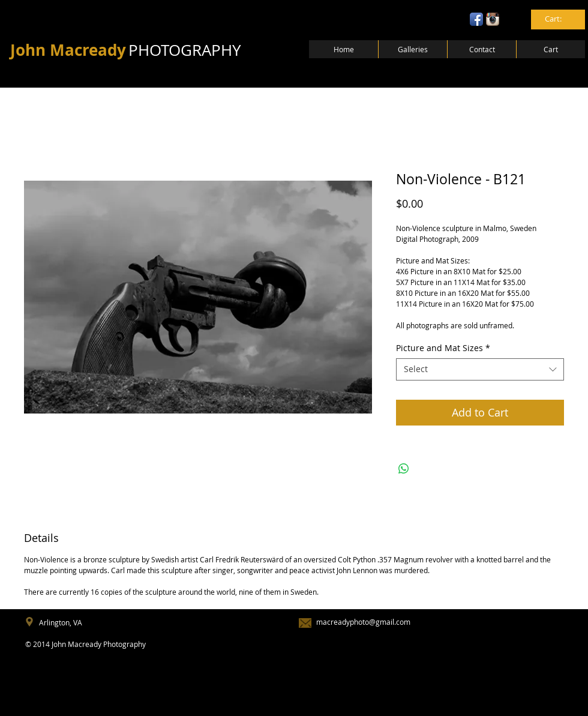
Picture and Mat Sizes (443, 348)
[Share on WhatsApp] (404, 469)
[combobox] (480, 369)
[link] (559, 19)
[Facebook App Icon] (476, 19)
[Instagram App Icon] (493, 19)
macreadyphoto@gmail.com (363, 622)
